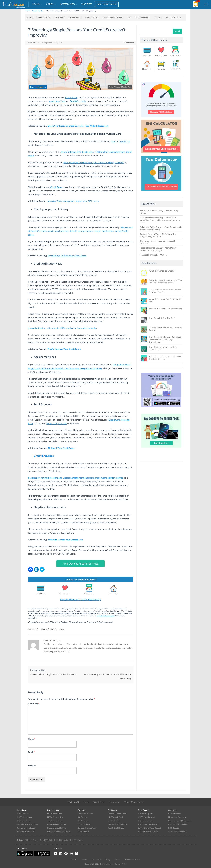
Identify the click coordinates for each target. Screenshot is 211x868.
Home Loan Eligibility (26, 831)
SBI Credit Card (114, 821)
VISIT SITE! (87, 4)
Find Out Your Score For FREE (81, 564)
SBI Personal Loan (55, 814)
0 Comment (128, 43)
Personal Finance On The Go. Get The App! (81, 599)
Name (32, 739)
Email (31, 752)
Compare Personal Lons (57, 824)
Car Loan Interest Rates (87, 828)
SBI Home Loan (23, 814)
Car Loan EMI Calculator (178, 824)
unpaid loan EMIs (57, 101)
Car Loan (63, 423)
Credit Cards (37, 11)
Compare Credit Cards (117, 814)
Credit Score (92, 17)
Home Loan (52, 423)
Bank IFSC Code (46, 840)
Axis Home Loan (24, 821)
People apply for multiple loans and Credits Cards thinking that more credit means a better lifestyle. (76, 478)
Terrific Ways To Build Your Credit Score (67, 256)
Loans (36, 4)
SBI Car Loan (83, 817)
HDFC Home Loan (24, 817)
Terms (117, 860)
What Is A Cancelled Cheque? (162, 271)
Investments (67, 4)
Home (27, 11)
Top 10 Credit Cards (116, 828)
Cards (50, 4)
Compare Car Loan (85, 814)
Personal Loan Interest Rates (59, 831)
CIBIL (27, 840)
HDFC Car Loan (84, 824)
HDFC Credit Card (115, 817)
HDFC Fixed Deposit (146, 817)
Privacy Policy (121, 864)
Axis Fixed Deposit (146, 821)
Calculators (175, 69)
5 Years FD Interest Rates (148, 831)
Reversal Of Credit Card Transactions (166, 309)
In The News (77, 840)
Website (32, 765)
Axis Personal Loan (55, 821)
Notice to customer (132, 860)
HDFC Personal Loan (56, 817)
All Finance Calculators (178, 831)
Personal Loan (65, 594)
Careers (84, 860)
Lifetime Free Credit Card (118, 824)
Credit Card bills (78, 101)
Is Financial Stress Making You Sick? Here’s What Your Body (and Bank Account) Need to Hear (160, 220)
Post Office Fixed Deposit (148, 824)
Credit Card (124, 141)
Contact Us (97, 860)
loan (113, 141)
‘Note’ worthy (142, 17)
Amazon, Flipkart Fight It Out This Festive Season (54, 674)
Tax (129, 17)
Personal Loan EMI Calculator (180, 821)
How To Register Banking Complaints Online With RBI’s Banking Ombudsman (166, 340)
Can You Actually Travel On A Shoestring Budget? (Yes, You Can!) (158, 235)
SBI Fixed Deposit (145, 814)
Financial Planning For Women (153, 255)
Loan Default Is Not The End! (162, 318)
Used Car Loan (83, 831)
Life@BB (158, 17)
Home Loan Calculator (177, 817)
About (73, 860)
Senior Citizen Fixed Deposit (149, 828)
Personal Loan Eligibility (57, 828)
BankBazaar (37, 43)
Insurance (59, 17)
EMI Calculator (174, 17)
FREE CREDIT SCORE (107, 4)
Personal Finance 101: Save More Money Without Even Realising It (158, 249)
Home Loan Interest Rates (27, 824)
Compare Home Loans (26, 828)
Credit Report (57, 187)
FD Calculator (174, 828)
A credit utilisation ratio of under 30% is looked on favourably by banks (62, 328)
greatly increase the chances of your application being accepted (93, 162)
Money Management (113, 17)
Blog (108, 860)
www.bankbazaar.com (106, 616)
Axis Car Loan (83, 821)
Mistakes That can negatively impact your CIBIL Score (73, 201)
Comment (34, 704)
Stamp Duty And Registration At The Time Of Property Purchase (165, 281)
